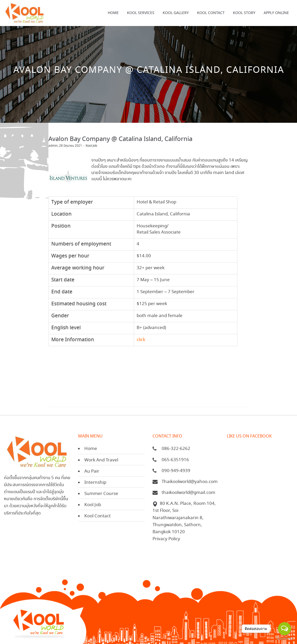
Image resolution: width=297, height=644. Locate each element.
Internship (95, 483)
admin (53, 146)
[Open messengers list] (285, 629)
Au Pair (92, 471)
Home (91, 449)
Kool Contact (97, 516)
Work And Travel (101, 460)
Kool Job (91, 146)
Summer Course (101, 494)
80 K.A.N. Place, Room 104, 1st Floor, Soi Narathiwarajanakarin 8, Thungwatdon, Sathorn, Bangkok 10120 (184, 518)
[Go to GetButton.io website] (285, 639)
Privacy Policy (166, 539)
